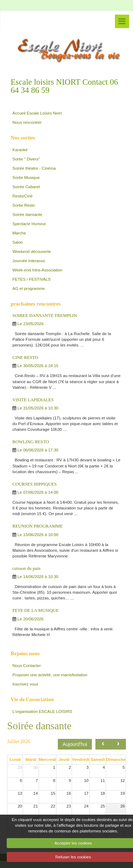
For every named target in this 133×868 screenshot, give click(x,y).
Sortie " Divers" (26, 159)
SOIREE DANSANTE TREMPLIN (45, 316)
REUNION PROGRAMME (38, 526)
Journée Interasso (29, 261)
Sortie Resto (24, 205)
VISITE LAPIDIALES (33, 400)
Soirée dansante (27, 215)
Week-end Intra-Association (37, 270)
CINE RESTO (25, 358)
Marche (19, 233)
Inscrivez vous (25, 684)
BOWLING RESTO (31, 442)
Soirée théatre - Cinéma (34, 168)
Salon (18, 242)
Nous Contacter (27, 666)
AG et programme (29, 289)
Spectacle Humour (29, 224)
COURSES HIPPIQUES (35, 484)
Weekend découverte (32, 252)
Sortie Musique (26, 178)
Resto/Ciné (23, 196)
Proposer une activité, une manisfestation (50, 675)
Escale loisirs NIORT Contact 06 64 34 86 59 (64, 86)
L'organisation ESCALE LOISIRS (42, 711)
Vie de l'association (32, 699)
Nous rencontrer (27, 122)
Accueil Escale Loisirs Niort (37, 113)
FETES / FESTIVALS (32, 279)
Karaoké (20, 150)
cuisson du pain (26, 568)
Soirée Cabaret (26, 187)
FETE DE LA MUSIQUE (35, 610)
